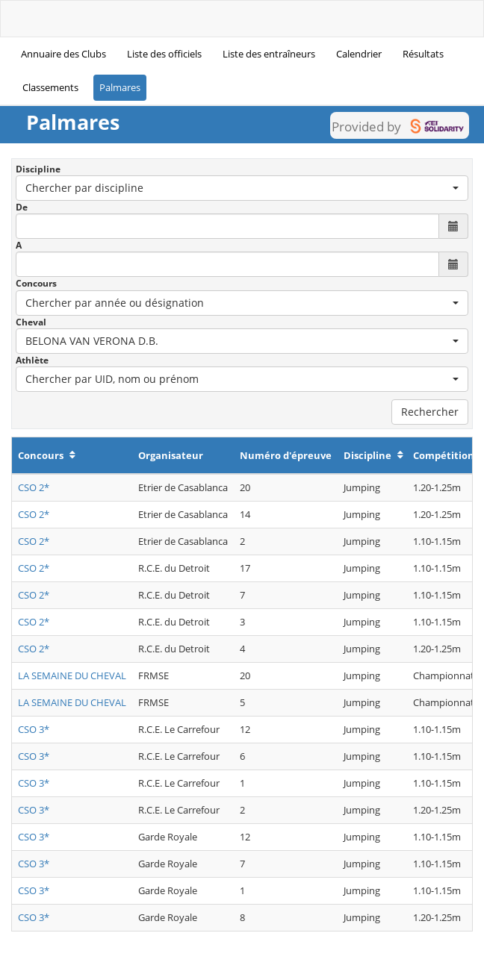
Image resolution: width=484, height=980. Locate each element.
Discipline (38, 169)
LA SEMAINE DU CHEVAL (72, 675)
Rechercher (430, 412)
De (22, 207)
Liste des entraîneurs (269, 54)
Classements (50, 87)
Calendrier (359, 54)
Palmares (120, 87)
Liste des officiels (164, 54)
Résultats (423, 54)
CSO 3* (34, 729)
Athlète (32, 360)
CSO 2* (34, 487)
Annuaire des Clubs (63, 54)
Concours (36, 283)
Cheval (31, 322)
